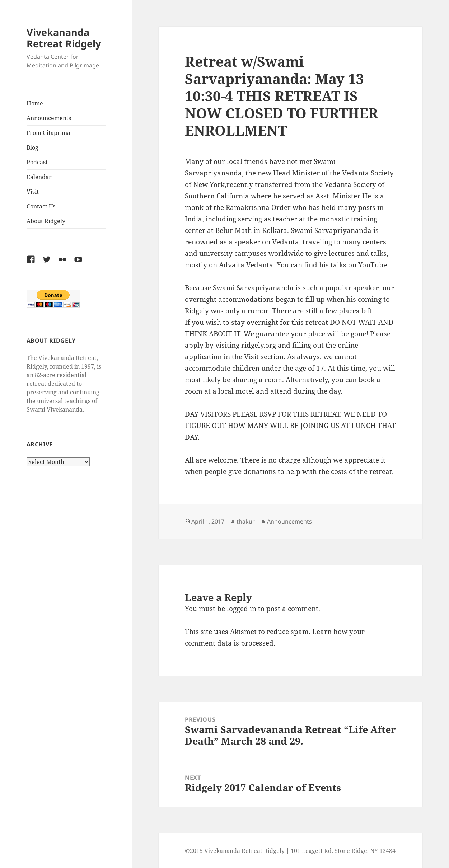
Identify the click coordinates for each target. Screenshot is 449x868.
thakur (246, 521)
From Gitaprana (48, 133)
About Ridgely (46, 221)
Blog (32, 147)
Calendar (39, 177)
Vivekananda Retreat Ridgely (64, 38)
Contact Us (41, 206)
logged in (242, 609)
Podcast (37, 162)
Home (35, 103)
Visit (33, 192)
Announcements (49, 118)
